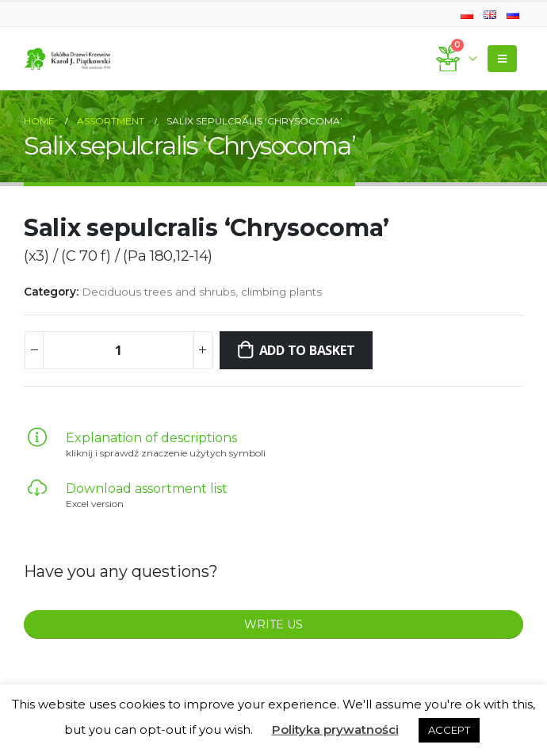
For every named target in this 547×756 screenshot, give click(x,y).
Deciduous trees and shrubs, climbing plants (202, 292)
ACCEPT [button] (449, 730)
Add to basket (307, 350)
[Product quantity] (118, 350)
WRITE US (273, 624)
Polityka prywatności (335, 729)
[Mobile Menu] (502, 59)
